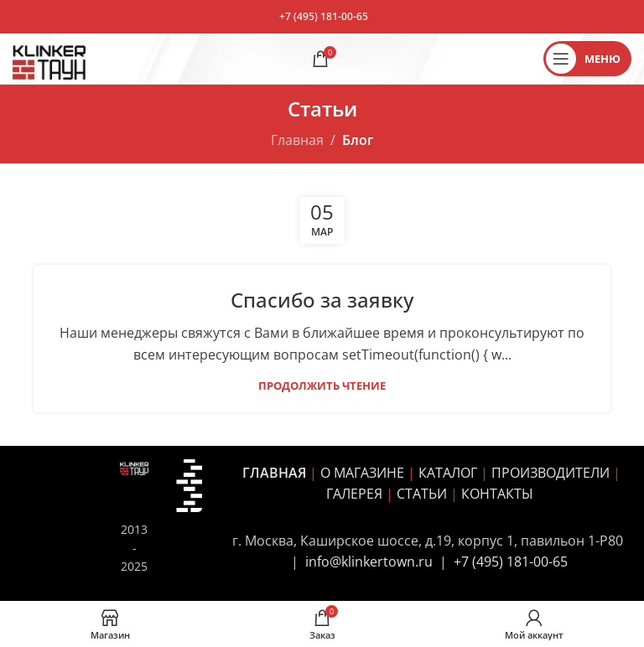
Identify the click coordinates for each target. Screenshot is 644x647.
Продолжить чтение (322, 386)
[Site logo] (49, 57)
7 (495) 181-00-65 (514, 562)
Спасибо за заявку (322, 300)
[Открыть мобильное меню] (587, 59)
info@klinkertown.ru (369, 562)
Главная (297, 140)
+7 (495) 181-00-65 (324, 16)
